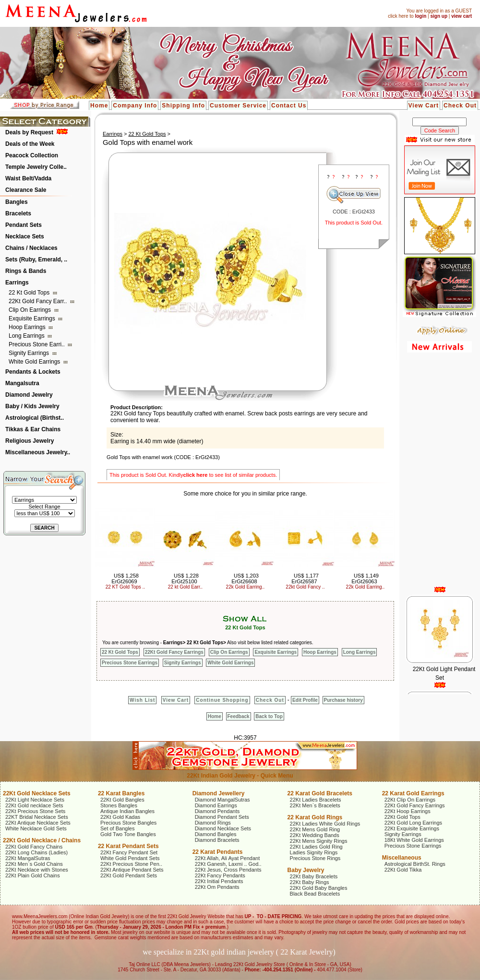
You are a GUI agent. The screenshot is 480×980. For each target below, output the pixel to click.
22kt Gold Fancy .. (305, 587)
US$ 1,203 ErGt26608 (245, 579)
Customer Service (238, 106)
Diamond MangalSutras (222, 800)
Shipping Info (183, 106)
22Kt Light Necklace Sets (35, 800)
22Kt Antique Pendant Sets (132, 870)
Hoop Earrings (28, 327)
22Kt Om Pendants (217, 887)
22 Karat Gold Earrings (413, 793)
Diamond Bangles (216, 834)
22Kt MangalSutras (28, 858)
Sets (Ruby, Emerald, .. (36, 260)
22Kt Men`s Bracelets (315, 805)
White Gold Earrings (35, 362)
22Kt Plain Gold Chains (33, 875)
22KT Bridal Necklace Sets (37, 817)
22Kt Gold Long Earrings (413, 823)
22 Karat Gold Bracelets (320, 793)
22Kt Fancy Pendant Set (129, 852)
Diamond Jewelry (29, 395)
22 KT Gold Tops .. (125, 587)
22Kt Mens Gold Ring (315, 829)
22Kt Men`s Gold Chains (34, 864)
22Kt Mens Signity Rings (319, 841)
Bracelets (18, 213)
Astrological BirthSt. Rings (415, 864)
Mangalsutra (22, 383)
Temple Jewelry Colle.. (36, 167)
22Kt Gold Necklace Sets (37, 793)
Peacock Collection (32, 155)
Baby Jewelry (306, 870)
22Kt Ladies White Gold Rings (325, 824)
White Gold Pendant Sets (130, 858)
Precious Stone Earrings (130, 663)
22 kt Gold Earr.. (185, 587)
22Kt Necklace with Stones (37, 870)
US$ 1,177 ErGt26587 (305, 579)
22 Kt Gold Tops (30, 293)
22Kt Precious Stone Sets (35, 811)
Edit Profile (305, 700)
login (420, 16)
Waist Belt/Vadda (28, 178)
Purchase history (343, 700)
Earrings (17, 283)
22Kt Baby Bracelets (314, 876)
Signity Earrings (30, 353)
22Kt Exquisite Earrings (412, 828)
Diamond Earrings (216, 805)
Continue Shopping (222, 700)
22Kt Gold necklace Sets (34, 805)
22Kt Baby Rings (310, 882)
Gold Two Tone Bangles (128, 834)
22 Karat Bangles (121, 793)
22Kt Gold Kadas (120, 817)
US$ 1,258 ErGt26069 (125, 579)
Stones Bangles (119, 805)
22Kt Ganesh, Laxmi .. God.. (228, 864)
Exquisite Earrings (33, 319)
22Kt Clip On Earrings (410, 800)
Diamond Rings (213, 823)
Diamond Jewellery (219, 793)
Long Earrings (27, 336)
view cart (462, 16)
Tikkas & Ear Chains (33, 429)
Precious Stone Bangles (128, 823)
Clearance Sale (26, 190)
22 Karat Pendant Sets (128, 846)
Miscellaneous (402, 858)
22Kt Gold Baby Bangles (319, 888)
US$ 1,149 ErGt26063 (365, 579)
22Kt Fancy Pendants (220, 875)
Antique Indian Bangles (127, 811)
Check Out (460, 106)
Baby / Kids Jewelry (32, 406)
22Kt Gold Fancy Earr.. (39, 301)
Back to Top (269, 716)
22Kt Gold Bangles (122, 800)
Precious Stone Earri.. (37, 344)
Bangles (17, 202)
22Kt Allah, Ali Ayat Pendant (228, 858)
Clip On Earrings (30, 310)
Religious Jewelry (30, 441)
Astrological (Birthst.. (35, 418)
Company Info (135, 106)
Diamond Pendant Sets (222, 817)
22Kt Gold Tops (402, 817)
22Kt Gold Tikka (403, 870)
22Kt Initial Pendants (219, 881)
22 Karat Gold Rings (315, 817)
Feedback (239, 716)
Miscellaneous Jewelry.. (38, 452)
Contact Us (289, 106)
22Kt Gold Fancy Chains (34, 847)
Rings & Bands (26, 271)
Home (99, 106)
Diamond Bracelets (217, 840)
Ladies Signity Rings (314, 852)
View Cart (424, 106)
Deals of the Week (30, 144)
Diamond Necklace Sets (223, 828)
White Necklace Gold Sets (36, 828)
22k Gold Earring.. (246, 587)
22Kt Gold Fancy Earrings (174, 652)
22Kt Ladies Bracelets (316, 800)
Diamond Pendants (217, 811)
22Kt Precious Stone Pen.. (131, 864)
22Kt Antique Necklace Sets (38, 823)
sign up (439, 16)
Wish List (142, 700)
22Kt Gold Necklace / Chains (42, 840)
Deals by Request (29, 132)
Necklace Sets (25, 236)
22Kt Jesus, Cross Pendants (228, 870)
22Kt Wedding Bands (315, 835)
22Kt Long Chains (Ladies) (36, 852)
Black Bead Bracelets (315, 894)
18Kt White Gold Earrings (414, 840)
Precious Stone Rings (315, 858)
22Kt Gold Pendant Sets (129, 875)
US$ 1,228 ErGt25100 (185, 579)
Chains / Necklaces (31, 248)
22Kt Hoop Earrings (408, 811)
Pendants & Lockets (33, 372)
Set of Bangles (118, 828)
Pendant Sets (24, 225)
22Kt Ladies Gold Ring (316, 847)
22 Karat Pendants (218, 852)
